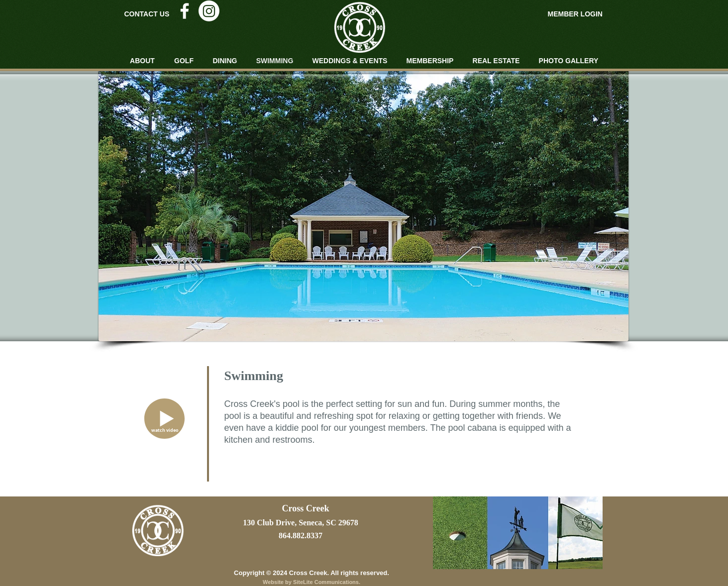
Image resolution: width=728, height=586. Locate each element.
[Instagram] (209, 11)
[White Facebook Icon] (185, 11)
